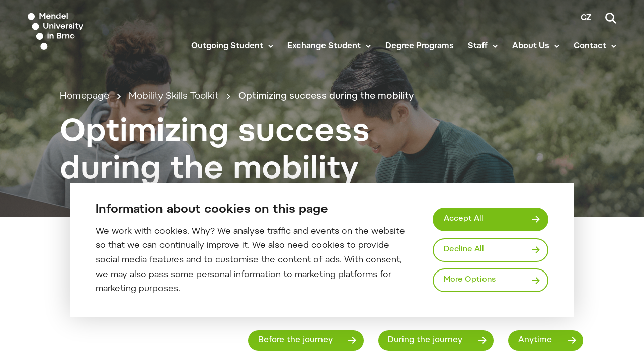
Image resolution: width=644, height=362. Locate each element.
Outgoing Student (227, 46)
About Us (531, 46)
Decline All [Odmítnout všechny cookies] (464, 250)
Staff (478, 46)
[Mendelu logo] (86, 31)
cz (586, 18)
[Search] (611, 18)
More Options (470, 280)
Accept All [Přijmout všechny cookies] (464, 219)
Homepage (85, 96)
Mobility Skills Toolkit (174, 96)
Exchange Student (324, 46)
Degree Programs (420, 46)
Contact (590, 46)
